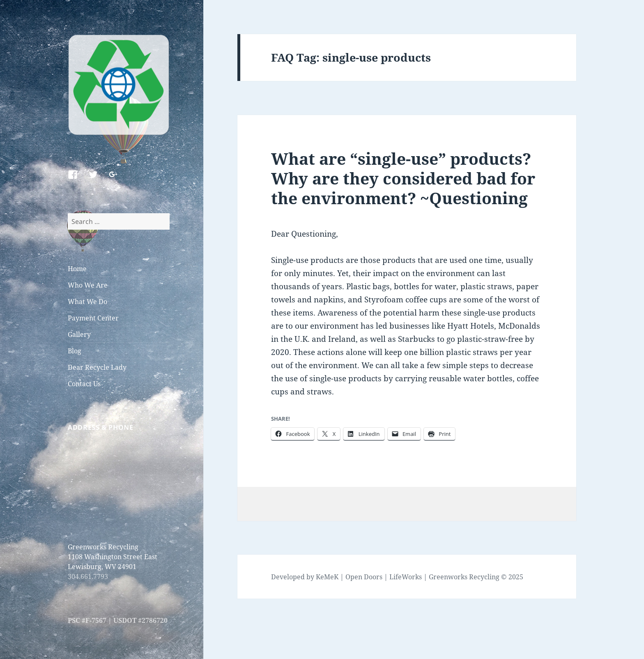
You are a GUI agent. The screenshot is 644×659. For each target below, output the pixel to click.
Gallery (79, 334)
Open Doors (364, 577)
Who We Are (88, 285)
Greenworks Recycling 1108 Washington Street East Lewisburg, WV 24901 (113, 557)
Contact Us (84, 384)
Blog (75, 351)
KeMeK (327, 577)
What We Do (87, 302)
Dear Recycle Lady (97, 367)
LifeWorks (406, 577)
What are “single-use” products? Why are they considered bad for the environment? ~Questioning (403, 178)
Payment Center (93, 318)
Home (77, 269)
